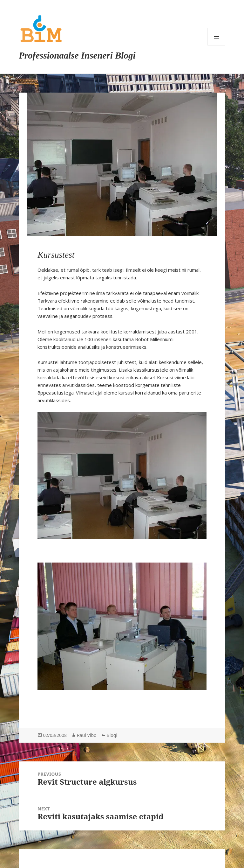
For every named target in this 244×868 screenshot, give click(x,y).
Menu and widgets (216, 37)
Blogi (112, 735)
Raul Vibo (87, 735)
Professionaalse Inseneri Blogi (77, 55)
